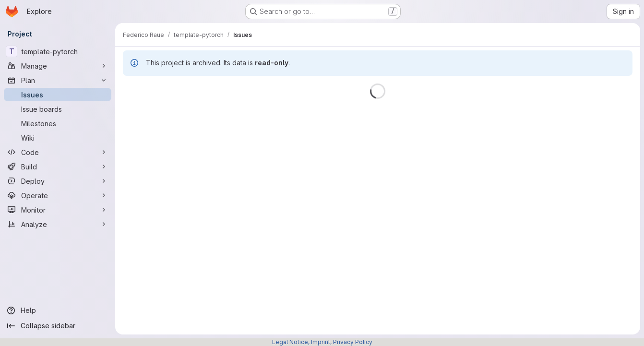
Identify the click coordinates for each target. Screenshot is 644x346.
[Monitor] (58, 210)
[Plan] (58, 80)
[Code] (58, 152)
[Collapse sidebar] (58, 326)
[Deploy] (58, 181)
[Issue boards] (58, 109)
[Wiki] (58, 138)
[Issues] (58, 95)
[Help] (58, 310)
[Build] (58, 167)
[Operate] (58, 195)
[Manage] (58, 66)
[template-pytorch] (58, 51)
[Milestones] (58, 123)
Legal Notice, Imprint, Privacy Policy (322, 342)
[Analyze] (58, 224)
